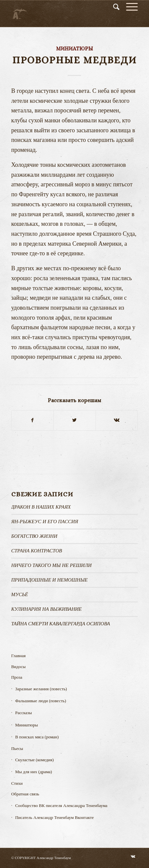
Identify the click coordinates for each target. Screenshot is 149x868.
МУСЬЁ (20, 594)
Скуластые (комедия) (35, 760)
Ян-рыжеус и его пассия (45, 522)
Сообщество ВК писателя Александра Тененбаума (61, 806)
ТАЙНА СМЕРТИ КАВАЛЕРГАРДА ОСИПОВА (61, 624)
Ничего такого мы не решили (52, 565)
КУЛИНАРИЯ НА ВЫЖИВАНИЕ (47, 609)
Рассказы (24, 713)
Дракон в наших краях (41, 507)
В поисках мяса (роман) (37, 737)
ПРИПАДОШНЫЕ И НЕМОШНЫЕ (50, 580)
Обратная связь (25, 794)
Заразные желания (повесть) (41, 689)
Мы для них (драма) (34, 772)
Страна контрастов (37, 551)
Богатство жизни (34, 536)
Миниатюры (74, 49)
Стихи (17, 783)
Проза (17, 677)
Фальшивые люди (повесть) (41, 701)
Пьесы (17, 748)
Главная (19, 656)
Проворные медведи (74, 60)
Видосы (19, 667)
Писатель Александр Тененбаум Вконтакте (55, 817)
